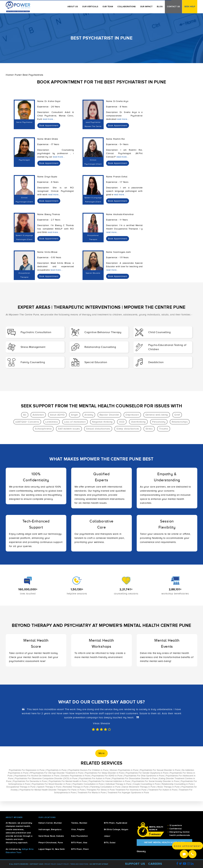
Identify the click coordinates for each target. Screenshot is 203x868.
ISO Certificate (96, 864)
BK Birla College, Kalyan (116, 830)
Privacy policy (50, 864)
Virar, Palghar (78, 830)
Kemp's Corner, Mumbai (50, 823)
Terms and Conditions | (80, 864)
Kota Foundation (80, 836)
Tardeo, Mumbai (79, 823)
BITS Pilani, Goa (79, 843)
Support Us (135, 864)
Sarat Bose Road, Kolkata (51, 836)
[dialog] (49, 126)
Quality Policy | (63, 864)
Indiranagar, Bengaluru (50, 830)
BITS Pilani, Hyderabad (115, 823)
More (102, 753)
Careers (155, 864)
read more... (49, 119)
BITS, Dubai (110, 843)
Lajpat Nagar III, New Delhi (52, 849)
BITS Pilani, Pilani (80, 849)
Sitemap (105, 864)
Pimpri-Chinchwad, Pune (51, 843)
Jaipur (107, 836)
